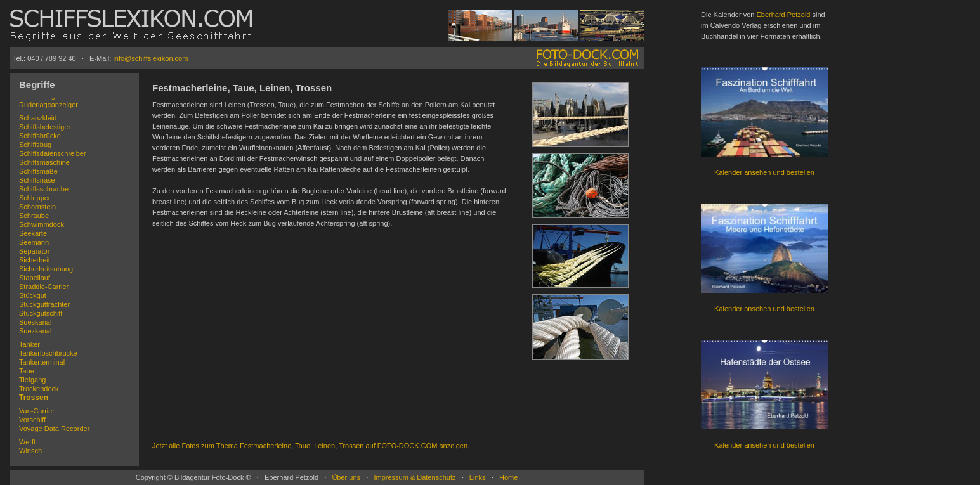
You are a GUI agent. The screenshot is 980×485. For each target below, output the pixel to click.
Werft (27, 442)
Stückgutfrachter (44, 304)
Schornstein (37, 207)
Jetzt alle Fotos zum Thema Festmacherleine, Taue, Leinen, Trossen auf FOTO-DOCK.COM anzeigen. (311, 446)
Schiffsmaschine (44, 162)
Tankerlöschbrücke (48, 353)
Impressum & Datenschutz (415, 477)
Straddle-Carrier (44, 287)
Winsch (30, 451)
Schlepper (35, 198)
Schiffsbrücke (40, 136)
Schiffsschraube (44, 189)
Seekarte (33, 233)
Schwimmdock (42, 224)
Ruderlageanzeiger (49, 105)
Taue (27, 371)
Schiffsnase (37, 180)
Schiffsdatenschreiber (53, 153)
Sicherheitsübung (46, 269)
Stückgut (33, 295)
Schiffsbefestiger (45, 127)
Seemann (34, 242)
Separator (34, 251)
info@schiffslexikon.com (150, 58)
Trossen (34, 398)
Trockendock (39, 389)
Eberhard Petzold (783, 15)
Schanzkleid (38, 118)
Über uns (346, 477)
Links (478, 477)
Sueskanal (35, 322)
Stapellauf (35, 278)
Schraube (34, 216)
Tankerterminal (42, 362)
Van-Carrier (37, 411)
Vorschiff (32, 420)
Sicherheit (35, 260)
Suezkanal (35, 331)
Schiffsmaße (38, 171)
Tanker (29, 344)
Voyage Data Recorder (54, 429)
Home (508, 477)
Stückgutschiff (41, 313)
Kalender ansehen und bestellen (764, 172)
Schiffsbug (35, 145)
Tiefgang (32, 380)
